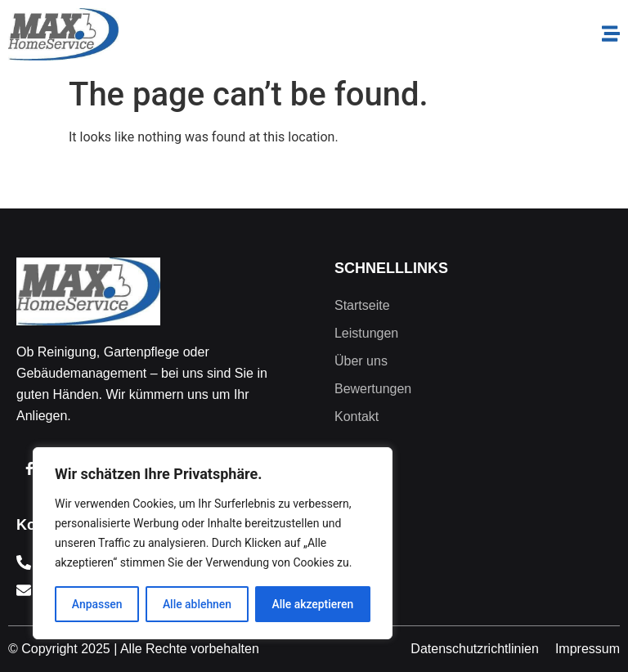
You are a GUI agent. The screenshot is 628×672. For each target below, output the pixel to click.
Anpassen (96, 604)
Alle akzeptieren (312, 604)
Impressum (588, 649)
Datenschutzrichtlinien (475, 649)
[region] (213, 544)
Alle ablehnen (197, 604)
